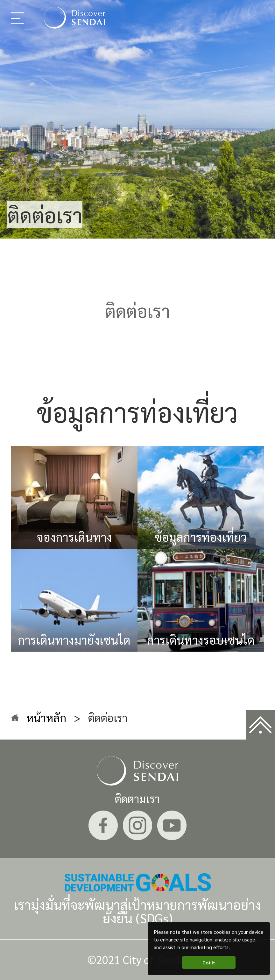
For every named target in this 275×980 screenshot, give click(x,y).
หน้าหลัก (46, 717)
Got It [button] (209, 962)
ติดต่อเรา (137, 310)
